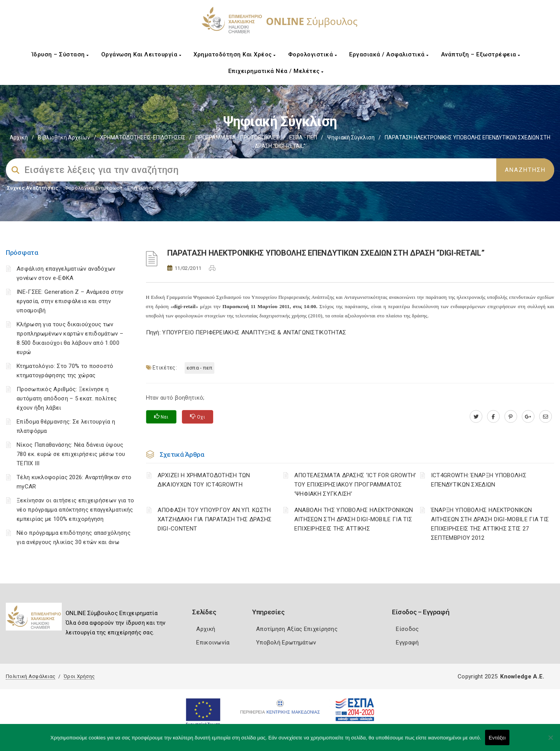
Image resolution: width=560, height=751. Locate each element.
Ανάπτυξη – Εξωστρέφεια (481, 54)
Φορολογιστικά (313, 54)
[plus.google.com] (528, 417)
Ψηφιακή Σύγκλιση (351, 137)
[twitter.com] (476, 417)
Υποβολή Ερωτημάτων (286, 643)
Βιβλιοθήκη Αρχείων (64, 137)
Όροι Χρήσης (79, 676)
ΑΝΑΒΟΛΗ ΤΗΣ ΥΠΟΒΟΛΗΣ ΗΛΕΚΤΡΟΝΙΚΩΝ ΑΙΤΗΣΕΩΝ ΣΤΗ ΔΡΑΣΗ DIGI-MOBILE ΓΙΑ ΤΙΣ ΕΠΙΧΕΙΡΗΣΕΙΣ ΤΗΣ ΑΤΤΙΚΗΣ (354, 519)
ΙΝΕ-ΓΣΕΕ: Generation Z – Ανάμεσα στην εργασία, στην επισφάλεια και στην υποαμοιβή (70, 301)
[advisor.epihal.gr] (546, 417)
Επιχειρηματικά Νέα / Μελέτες (276, 71)
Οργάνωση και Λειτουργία (141, 54)
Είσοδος (407, 629)
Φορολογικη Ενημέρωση (94, 188)
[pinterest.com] (511, 417)
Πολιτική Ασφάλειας (31, 676)
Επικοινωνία (213, 643)
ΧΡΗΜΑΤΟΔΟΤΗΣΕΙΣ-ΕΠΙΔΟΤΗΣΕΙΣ (143, 137)
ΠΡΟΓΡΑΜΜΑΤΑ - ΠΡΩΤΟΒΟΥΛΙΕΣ (237, 137)
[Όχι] (550, 741)
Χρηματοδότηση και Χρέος (235, 54)
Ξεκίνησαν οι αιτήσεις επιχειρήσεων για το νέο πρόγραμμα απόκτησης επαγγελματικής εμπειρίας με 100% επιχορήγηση (75, 510)
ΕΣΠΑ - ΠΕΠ (303, 137)
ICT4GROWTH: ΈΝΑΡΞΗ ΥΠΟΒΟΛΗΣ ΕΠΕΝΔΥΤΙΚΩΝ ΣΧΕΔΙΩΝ (479, 480)
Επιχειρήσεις (143, 188)
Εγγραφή (407, 643)
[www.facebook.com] (493, 417)
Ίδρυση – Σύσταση (60, 54)
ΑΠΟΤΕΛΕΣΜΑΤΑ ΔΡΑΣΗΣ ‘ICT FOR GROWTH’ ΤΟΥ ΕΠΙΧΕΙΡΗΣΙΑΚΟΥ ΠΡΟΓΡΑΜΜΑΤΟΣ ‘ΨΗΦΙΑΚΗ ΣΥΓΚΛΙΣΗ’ (355, 485)
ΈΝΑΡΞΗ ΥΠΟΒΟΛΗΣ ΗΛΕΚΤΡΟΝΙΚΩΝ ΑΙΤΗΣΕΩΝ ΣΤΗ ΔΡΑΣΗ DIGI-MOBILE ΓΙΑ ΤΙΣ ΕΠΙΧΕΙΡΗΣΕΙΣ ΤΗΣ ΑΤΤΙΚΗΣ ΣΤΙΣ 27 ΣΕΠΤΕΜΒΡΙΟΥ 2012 (490, 524)
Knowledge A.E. (522, 676)
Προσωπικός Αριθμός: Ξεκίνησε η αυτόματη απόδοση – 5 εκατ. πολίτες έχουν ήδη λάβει (67, 398)
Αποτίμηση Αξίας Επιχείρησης (297, 629)
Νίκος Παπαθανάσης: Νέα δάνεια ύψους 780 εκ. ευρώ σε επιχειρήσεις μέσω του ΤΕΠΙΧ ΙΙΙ (71, 454)
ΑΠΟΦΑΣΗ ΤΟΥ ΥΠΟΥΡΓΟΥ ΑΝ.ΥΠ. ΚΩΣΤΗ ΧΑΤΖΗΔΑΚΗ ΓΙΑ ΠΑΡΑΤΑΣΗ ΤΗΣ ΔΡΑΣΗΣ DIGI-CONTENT (215, 519)
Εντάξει (497, 738)
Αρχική (19, 137)
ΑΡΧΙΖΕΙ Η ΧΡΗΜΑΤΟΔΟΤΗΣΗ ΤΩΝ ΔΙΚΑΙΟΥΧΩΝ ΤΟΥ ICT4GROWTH (204, 480)
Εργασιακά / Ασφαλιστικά (389, 54)
